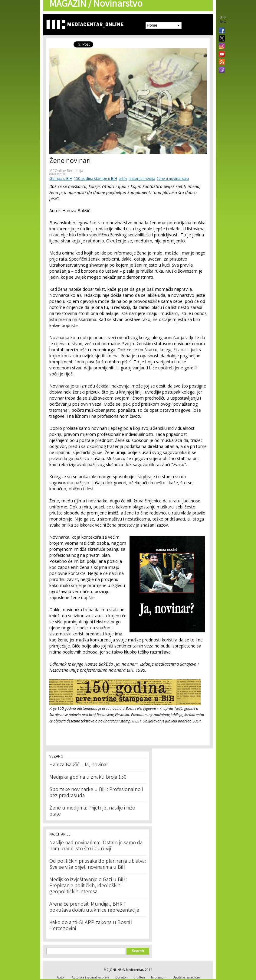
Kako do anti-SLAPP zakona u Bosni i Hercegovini (91, 926)
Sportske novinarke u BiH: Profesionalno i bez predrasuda (96, 793)
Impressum (159, 977)
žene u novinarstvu (173, 178)
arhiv (123, 178)
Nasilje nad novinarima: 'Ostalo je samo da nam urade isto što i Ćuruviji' (96, 846)
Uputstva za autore (186, 977)
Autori (61, 977)
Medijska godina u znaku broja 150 (88, 777)
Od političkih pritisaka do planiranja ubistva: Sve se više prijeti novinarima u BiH (98, 865)
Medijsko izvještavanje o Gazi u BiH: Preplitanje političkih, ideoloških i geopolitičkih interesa (88, 886)
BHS (222, 17)
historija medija (142, 178)
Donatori (121, 977)
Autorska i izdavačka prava (90, 977)
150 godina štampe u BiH (95, 178)
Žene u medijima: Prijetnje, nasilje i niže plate (92, 811)
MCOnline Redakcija (66, 171)
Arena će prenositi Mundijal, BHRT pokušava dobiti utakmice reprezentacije (94, 907)
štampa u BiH (61, 178)
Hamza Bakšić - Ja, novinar (79, 765)
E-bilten (139, 977)
